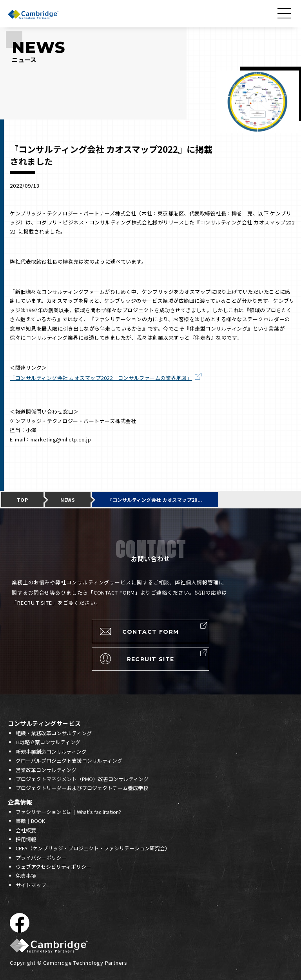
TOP (22, 500)
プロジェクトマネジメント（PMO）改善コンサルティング (82, 779)
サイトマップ (31, 885)
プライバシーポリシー (41, 858)
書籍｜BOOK (30, 821)
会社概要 (26, 830)
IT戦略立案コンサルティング (48, 742)
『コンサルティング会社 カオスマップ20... (155, 500)
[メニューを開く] (285, 13)
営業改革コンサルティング (46, 770)
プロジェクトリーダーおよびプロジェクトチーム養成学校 (82, 788)
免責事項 (26, 876)
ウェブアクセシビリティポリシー (53, 867)
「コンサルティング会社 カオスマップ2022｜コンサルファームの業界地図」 (101, 378)
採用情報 (26, 839)
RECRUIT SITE (151, 659)
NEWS (68, 500)
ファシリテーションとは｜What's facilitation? (68, 812)
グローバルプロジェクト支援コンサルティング (69, 760)
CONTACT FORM (151, 632)
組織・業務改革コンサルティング (54, 733)
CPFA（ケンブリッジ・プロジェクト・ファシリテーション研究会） (93, 848)
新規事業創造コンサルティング (51, 751)
